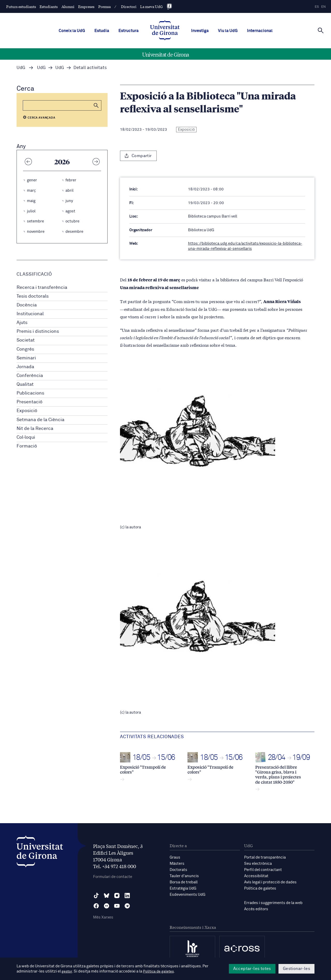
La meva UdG (151, 6)
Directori (129, 6)
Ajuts (22, 323)
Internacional (260, 31)
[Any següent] (96, 161)
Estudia (102, 31)
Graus (175, 857)
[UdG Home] (165, 31)
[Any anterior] (28, 161)
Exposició (27, 411)
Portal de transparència (265, 857)
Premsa (104, 6)
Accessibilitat (256, 876)
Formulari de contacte (113, 877)
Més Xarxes (103, 917)
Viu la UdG (228, 31)
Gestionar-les (296, 969)
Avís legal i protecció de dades (270, 882)
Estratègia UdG (183, 888)
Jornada (25, 367)
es (317, 7)
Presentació (29, 402)
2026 (62, 161)
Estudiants (49, 6)
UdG (21, 68)
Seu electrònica (258, 864)
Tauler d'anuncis (184, 876)
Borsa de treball (184, 882)
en (324, 7)
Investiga (200, 31)
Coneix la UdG (72, 31)
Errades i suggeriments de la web (273, 903)
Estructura (129, 31)
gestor (67, 971)
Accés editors (256, 909)
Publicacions (30, 393)
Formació (27, 446)
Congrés (25, 349)
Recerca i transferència (42, 288)
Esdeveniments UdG (187, 895)
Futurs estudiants (21, 6)
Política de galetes (260, 888)
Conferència (30, 376)
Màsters (177, 864)
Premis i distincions (38, 331)
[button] (96, 105)
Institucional (30, 314)
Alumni (68, 6)
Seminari (26, 358)
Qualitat (25, 384)
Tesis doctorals (33, 296)
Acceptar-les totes (252, 969)
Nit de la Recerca (35, 429)
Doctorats (178, 870)
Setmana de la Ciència (40, 420)
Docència (27, 305)
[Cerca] (321, 30)
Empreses (86, 6)
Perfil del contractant (263, 870)
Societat (26, 340)
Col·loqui (26, 437)
